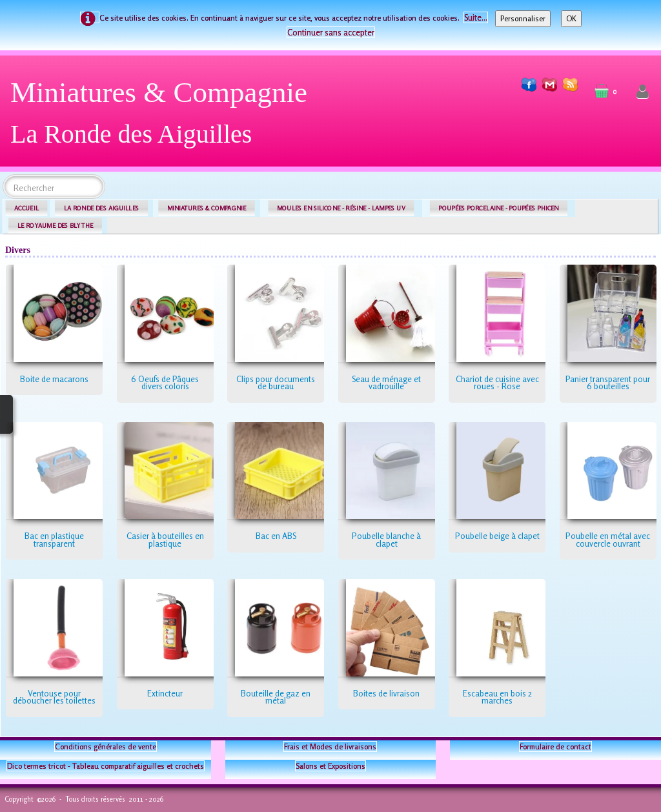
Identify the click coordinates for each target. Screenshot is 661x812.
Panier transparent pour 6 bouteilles (608, 383)
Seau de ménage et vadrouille (386, 383)
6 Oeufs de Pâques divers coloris (165, 383)
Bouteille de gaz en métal (276, 697)
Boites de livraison (386, 693)
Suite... (476, 17)
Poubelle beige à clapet (497, 536)
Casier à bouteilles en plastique (165, 540)
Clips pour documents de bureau (276, 383)
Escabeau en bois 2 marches (497, 697)
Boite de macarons (54, 379)
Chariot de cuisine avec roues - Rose (497, 383)
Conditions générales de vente (106, 746)
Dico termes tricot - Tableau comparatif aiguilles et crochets (106, 766)
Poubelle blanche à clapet (386, 540)
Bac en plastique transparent (54, 540)
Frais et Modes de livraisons (330, 746)
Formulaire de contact (555, 746)
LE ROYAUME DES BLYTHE (56, 226)
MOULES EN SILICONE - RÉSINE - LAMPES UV (341, 208)
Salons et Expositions (330, 766)
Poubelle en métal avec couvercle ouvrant (608, 540)
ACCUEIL (26, 208)
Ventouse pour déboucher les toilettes (54, 697)
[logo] (164, 118)
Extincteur (165, 693)
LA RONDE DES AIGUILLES (102, 208)
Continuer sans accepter (331, 32)
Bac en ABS (276, 536)
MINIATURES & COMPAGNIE (207, 208)
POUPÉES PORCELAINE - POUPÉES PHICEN (498, 208)
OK (571, 18)
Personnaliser (523, 18)
